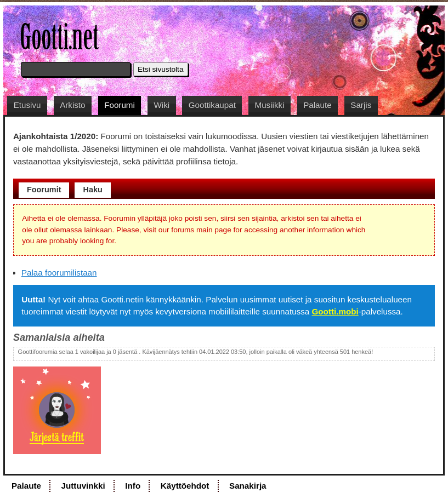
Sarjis (361, 105)
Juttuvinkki (83, 486)
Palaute (317, 105)
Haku (92, 190)
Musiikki (270, 105)
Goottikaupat (212, 105)
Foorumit (44, 190)
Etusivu (27, 105)
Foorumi (120, 105)
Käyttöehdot (185, 486)
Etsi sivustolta (161, 69)
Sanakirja (248, 486)
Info (133, 486)
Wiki (161, 105)
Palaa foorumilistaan (59, 273)
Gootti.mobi (335, 311)
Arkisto (72, 105)
